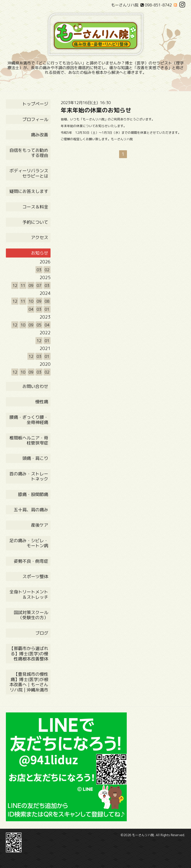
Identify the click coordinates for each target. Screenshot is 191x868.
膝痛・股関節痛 (33, 494)
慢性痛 (42, 402)
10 (31, 301)
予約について (35, 222)
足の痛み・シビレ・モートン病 (29, 543)
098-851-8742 (158, 5)
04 (31, 309)
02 (47, 270)
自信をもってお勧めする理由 (29, 153)
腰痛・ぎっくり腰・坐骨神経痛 (29, 420)
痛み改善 (40, 135)
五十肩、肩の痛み (31, 510)
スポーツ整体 (35, 576)
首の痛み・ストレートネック (29, 476)
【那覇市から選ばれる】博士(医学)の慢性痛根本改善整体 (29, 654)
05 (39, 325)
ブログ (42, 633)
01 (47, 309)
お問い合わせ (35, 386)
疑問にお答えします (29, 191)
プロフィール (35, 119)
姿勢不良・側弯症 (31, 561)
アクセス (40, 237)
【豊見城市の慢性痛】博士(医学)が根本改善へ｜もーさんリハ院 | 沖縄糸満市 (29, 682)
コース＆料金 (35, 207)
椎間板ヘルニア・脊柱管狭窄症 (29, 440)
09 (31, 285)
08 (47, 301)
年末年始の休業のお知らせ (96, 110)
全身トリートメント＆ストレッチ (29, 594)
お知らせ (40, 253)
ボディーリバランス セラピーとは (29, 173)
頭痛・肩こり (35, 458)
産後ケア (40, 525)
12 (15, 285)
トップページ (35, 104)
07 (39, 285)
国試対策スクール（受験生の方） (31, 615)
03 (39, 270)
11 (23, 285)
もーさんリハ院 (143, 835)
